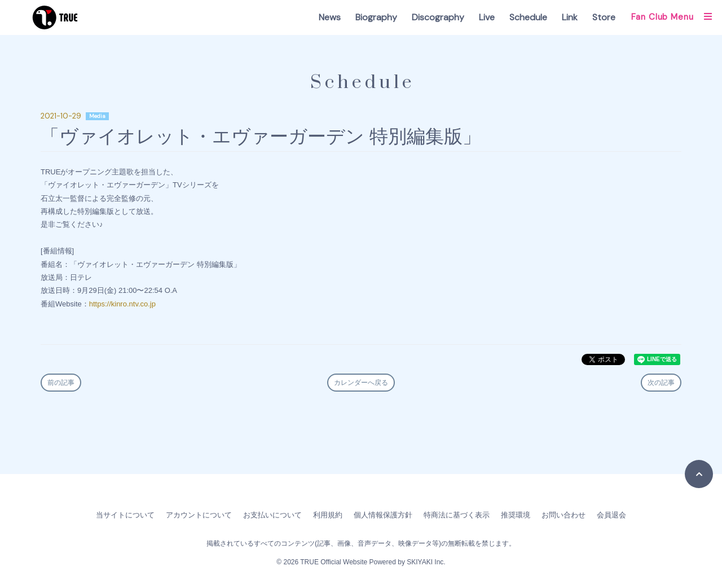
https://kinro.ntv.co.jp (122, 304)
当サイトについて (125, 515)
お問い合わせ (563, 515)
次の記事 (661, 383)
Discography (438, 17)
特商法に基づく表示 (457, 515)
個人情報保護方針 (383, 515)
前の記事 (61, 383)
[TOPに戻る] (699, 474)
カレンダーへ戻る (361, 383)
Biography (376, 17)
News (330, 17)
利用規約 (328, 515)
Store (604, 17)
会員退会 (611, 515)
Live (487, 17)
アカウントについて (199, 515)
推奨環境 (516, 515)
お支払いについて (272, 515)
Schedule (528, 17)
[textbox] (361, 246)
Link (570, 17)
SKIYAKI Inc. (426, 562)
